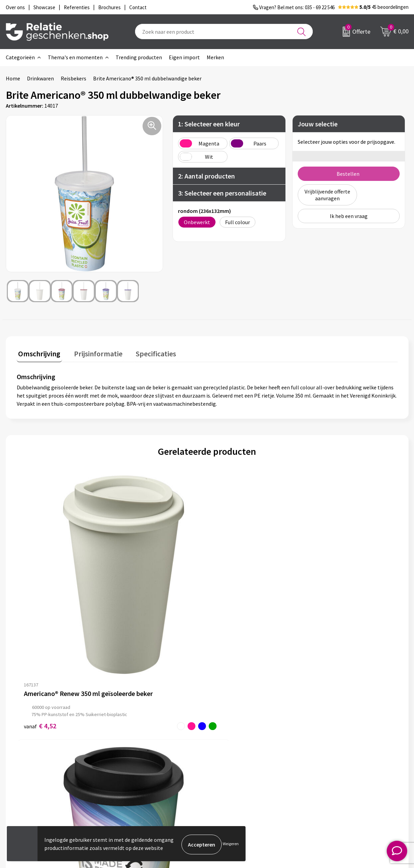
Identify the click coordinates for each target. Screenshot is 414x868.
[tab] (38, 354)
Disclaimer (329, 763)
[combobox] (224, 32)
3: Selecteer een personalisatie (222, 193)
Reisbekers (73, 78)
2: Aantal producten (206, 176)
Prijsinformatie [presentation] (93, 352)
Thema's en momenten (75, 57)
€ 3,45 (230, 613)
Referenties (231, 774)
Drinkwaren (40, 78)
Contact (227, 742)
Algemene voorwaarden (344, 742)
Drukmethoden (136, 774)
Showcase (229, 753)
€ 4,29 (135, 613)
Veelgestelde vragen (142, 763)
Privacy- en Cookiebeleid (345, 753)
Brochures (229, 763)
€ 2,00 (326, 606)
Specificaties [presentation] (148, 352)
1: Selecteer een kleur (209, 124)
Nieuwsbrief (132, 753)
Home (13, 78)
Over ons (129, 742)
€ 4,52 (40, 613)
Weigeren (231, 844)
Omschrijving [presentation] (38, 352)
